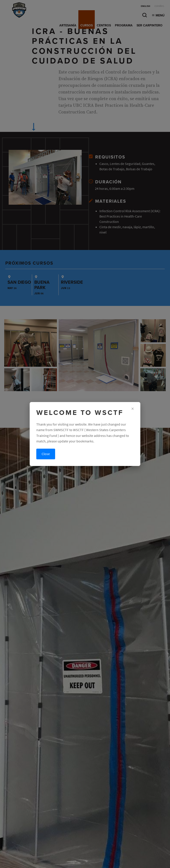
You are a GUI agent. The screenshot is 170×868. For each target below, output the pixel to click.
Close (46, 454)
